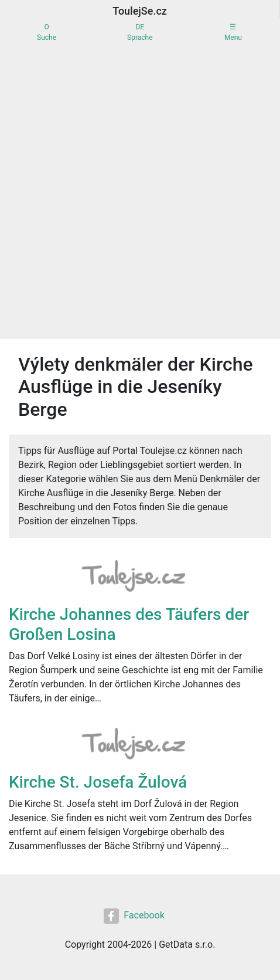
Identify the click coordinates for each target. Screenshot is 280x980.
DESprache (140, 32)
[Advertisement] (140, 193)
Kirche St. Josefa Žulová (98, 782)
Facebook (134, 916)
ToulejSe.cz (140, 11)
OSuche (47, 32)
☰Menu (233, 32)
